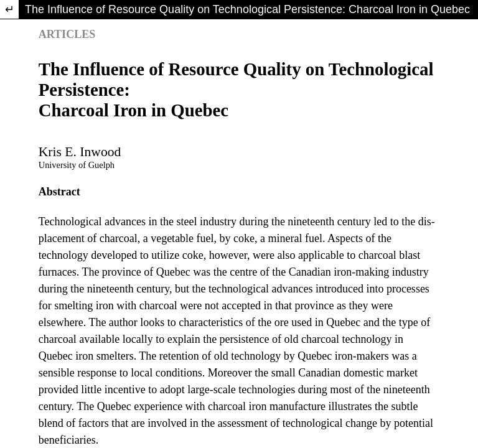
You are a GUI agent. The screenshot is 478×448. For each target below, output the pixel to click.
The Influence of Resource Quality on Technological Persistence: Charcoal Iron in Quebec (247, 9)
